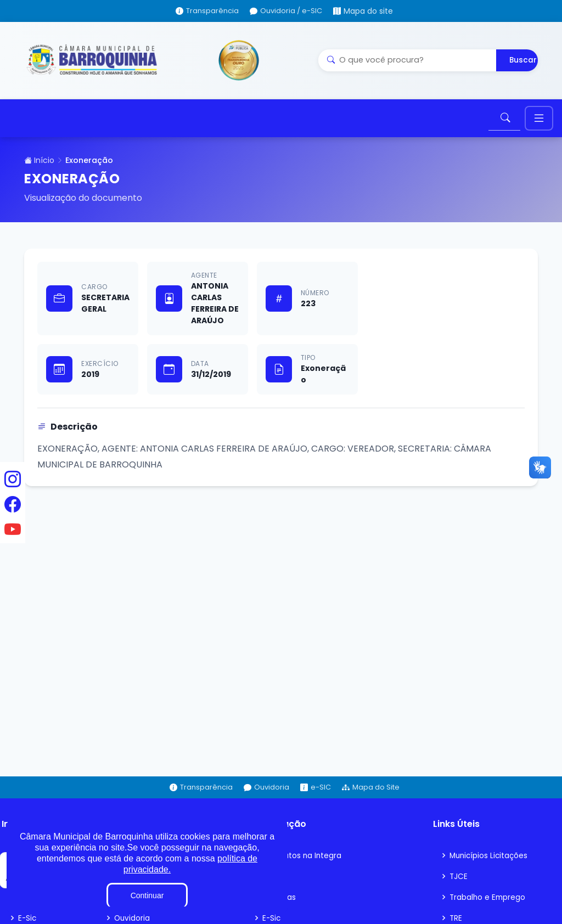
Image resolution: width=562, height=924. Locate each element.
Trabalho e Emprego (488, 902)
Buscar (523, 60)
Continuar (147, 895)
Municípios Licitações (490, 860)
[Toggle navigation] (539, 121)
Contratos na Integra (303, 860)
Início (39, 165)
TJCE (459, 881)
